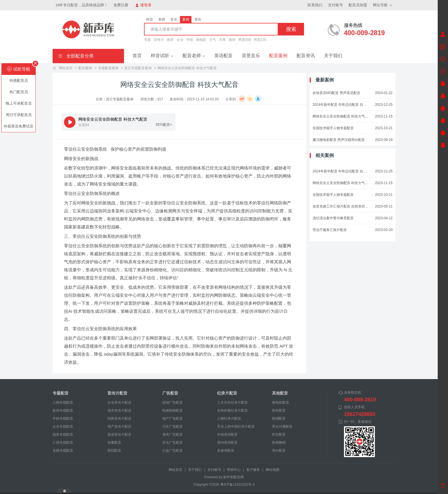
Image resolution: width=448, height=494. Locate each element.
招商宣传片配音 (119, 419)
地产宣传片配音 (119, 427)
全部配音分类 (76, 56)
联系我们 (315, 5)
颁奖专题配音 (63, 435)
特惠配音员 (19, 80)
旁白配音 (279, 451)
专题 (147, 40)
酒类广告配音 (173, 435)
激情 (232, 40)
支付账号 (335, 5)
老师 (162, 19)
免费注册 (121, 5)
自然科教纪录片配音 (233, 411)
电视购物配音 (173, 411)
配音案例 (278, 56)
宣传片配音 (117, 393)
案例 (186, 19)
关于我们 (333, 56)
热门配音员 (19, 92)
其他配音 (280, 393)
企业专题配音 (63, 427)
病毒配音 (114, 443)
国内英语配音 (227, 443)
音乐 (174, 19)
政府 (170, 40)
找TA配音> (164, 125)
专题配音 (61, 393)
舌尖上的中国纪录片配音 (236, 427)
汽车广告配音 (173, 427)
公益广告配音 (173, 451)
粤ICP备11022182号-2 (237, 485)
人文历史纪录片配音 (233, 403)
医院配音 (114, 451)
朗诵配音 (279, 419)
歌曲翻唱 (279, 443)
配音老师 (194, 56)
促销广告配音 (173, 403)
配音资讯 (306, 56)
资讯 (198, 19)
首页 (137, 56)
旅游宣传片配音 (119, 435)
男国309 (245, 40)
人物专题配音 (63, 403)
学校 (190, 40)
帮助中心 (234, 470)
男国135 (260, 40)
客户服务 (253, 470)
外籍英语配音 (227, 435)
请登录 (143, 5)
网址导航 (383, 5)
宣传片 (159, 40)
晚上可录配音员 (19, 103)
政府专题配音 (63, 411)
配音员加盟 (358, 5)
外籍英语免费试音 (19, 126)
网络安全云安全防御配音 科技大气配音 (187, 68)
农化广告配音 (173, 443)
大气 (213, 40)
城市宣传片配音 (119, 411)
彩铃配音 (279, 411)
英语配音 (223, 56)
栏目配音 (279, 435)
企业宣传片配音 (119, 403)
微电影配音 (281, 403)
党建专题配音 (63, 451)
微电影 (201, 40)
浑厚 (222, 40)
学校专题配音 (63, 419)
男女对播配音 (282, 427)
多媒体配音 (226, 451)
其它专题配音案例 (138, 68)
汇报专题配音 (63, 443)
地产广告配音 (173, 419)
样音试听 (162, 56)
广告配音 (170, 393)
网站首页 (66, 68)
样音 (150, 19)
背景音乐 (251, 56)
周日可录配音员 (19, 115)
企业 (180, 40)
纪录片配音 (227, 393)
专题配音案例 (108, 68)
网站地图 (273, 470)
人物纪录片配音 (229, 419)
